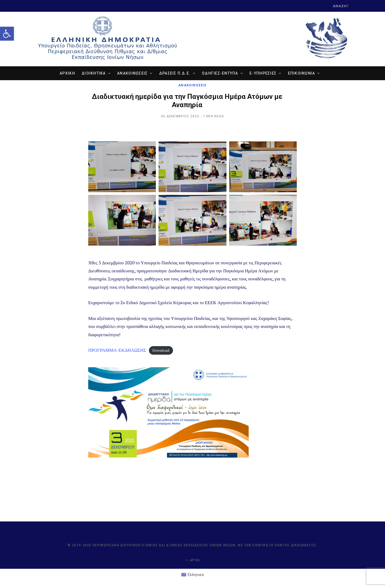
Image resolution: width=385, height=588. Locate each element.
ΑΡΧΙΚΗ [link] (67, 73)
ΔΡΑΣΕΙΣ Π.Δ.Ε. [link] (175, 73)
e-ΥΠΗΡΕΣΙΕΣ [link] (263, 73)
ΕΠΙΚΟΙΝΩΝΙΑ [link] (302, 73)
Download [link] (161, 350)
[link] (7, 34)
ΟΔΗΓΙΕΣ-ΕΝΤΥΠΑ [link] (220, 73)
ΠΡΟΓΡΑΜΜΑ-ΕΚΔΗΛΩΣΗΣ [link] (117, 350)
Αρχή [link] (192, 560)
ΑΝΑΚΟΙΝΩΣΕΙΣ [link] (132, 73)
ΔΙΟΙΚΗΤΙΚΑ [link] (94, 73)
